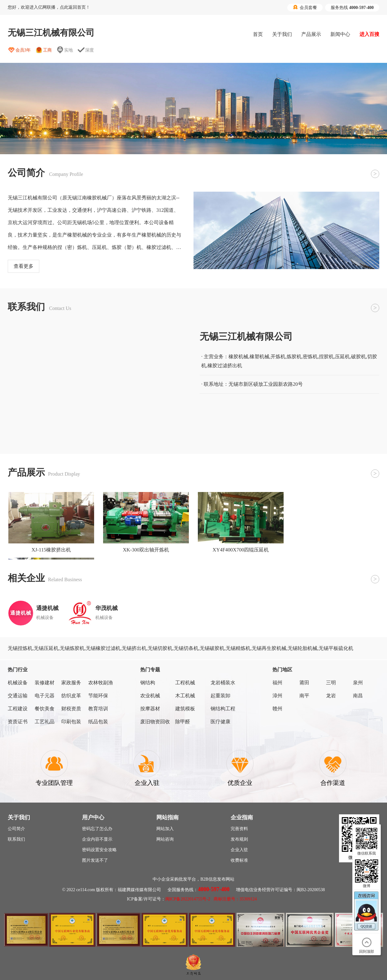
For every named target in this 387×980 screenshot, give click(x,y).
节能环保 (98, 696)
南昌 (358, 696)
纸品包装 (98, 722)
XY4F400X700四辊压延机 (241, 550)
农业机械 (150, 696)
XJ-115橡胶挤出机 (51, 550)
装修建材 (45, 683)
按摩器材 (150, 709)
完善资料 (239, 829)
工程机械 (185, 683)
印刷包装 (71, 722)
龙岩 (331, 696)
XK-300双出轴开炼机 (146, 550)
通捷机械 (47, 608)
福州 (277, 683)
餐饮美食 (45, 709)
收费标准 (239, 860)
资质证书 (18, 722)
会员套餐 (305, 7)
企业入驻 (239, 850)
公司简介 (16, 829)
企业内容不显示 (97, 839)
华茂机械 (107, 608)
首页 (258, 34)
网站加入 (165, 829)
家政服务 (71, 683)
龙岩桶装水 (223, 683)
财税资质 (71, 709)
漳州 (277, 696)
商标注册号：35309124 (235, 899)
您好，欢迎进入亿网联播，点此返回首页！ (49, 7)
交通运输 (18, 696)
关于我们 (282, 34)
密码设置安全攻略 (99, 850)
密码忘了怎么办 (97, 829)
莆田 (304, 683)
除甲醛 (183, 722)
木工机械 (185, 696)
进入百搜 (369, 34)
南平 (304, 696)
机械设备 (18, 683)
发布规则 (239, 839)
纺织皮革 (71, 696)
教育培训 (98, 709)
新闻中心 (340, 34)
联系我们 (16, 839)
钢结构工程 (223, 709)
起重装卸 (220, 696)
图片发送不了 (95, 860)
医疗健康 (220, 722)
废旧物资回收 (155, 722)
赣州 (277, 709)
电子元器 (45, 696)
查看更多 (24, 266)
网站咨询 (165, 839)
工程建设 (18, 709)
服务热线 (352, 8)
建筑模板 (185, 709)
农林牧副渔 (101, 683)
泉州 (358, 683)
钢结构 (148, 683)
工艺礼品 (45, 722)
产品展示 (311, 34)
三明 (331, 683)
